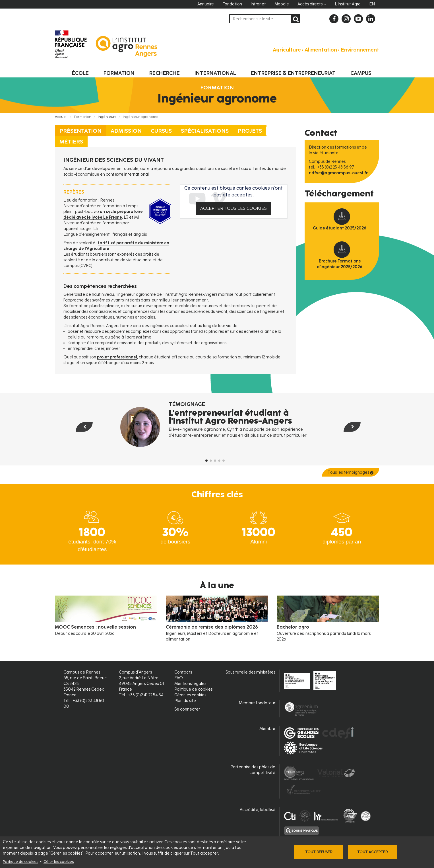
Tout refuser (319, 852)
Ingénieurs (107, 117)
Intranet (258, 4)
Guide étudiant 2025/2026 (340, 228)
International (215, 73)
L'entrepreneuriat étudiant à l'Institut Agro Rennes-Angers (230, 417)
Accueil (61, 117)
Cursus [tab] (161, 131)
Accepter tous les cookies (233, 208)
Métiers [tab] (71, 142)
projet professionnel (117, 357)
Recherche (165, 73)
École (80, 73)
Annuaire (206, 4)
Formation (119, 73)
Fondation (232, 4)
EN (372, 4)
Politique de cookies (20, 862)
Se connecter (187, 709)
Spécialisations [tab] (205, 131)
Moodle (282, 4)
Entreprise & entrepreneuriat (293, 73)
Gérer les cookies (59, 862)
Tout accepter (372, 852)
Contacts (183, 672)
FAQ (179, 678)
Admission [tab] (126, 131)
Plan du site (185, 701)
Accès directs (312, 4)
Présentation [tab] (80, 131)
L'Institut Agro (348, 4)
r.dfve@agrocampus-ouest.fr (338, 173)
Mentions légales (190, 684)
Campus (361, 73)
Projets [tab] (250, 131)
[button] (77, 438)
